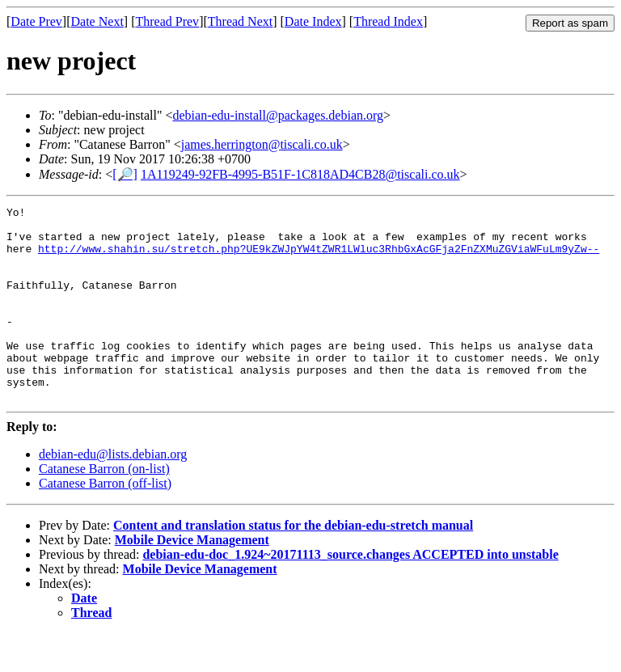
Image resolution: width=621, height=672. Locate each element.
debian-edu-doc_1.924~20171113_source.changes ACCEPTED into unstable (350, 593)
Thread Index (388, 21)
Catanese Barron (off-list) (105, 522)
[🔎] (125, 174)
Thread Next (240, 21)
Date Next (97, 21)
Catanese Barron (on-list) (104, 507)
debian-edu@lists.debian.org (113, 493)
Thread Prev (167, 21)
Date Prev (36, 21)
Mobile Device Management (192, 579)
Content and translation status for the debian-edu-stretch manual (293, 564)
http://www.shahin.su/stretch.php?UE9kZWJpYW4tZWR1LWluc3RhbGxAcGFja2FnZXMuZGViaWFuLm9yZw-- (319, 258)
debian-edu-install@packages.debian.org (278, 115)
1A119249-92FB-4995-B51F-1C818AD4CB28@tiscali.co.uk (300, 174)
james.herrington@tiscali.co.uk (262, 144)
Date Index (313, 21)
